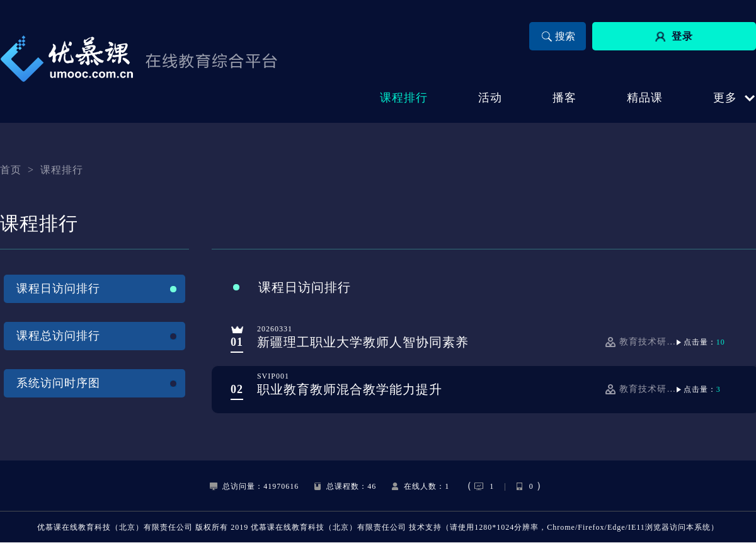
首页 (11, 170)
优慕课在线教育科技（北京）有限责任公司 (115, 527)
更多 (725, 98)
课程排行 (62, 170)
